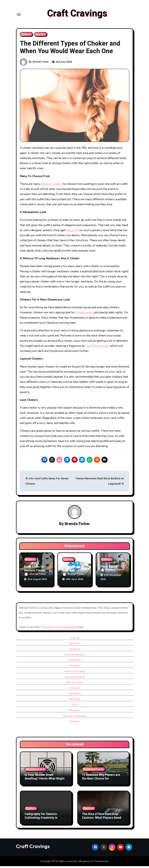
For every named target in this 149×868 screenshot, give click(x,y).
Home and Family (75, 673)
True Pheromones (97, 348)
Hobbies (26, 37)
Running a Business (75, 718)
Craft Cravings (77, 15)
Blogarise (84, 863)
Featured (74, 651)
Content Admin (112, 573)
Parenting (74, 701)
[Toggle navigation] (19, 16)
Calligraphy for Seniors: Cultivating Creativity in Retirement (41, 820)
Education (75, 645)
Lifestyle (41, 37)
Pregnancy (74, 712)
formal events (84, 315)
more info (72, 233)
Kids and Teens (75, 684)
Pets (74, 707)
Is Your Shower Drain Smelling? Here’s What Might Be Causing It (45, 781)
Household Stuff (74, 679)
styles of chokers (51, 186)
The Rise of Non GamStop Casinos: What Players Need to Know (102, 820)
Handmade (75, 662)
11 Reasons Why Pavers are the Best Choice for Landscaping (101, 781)
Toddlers (74, 723)
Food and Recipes (74, 656)
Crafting (75, 640)
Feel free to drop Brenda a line (60, 629)
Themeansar (101, 863)
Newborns (74, 695)
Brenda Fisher (41, 64)
